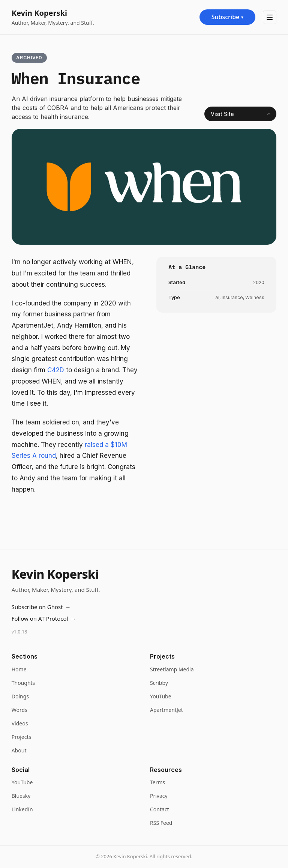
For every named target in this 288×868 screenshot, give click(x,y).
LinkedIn (22, 809)
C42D (57, 370)
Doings (20, 696)
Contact (160, 809)
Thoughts (23, 683)
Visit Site (240, 114)
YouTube (161, 696)
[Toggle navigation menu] (270, 17)
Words (19, 710)
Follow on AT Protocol (44, 619)
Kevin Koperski (39, 13)
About (19, 750)
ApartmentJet (166, 710)
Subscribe (228, 17)
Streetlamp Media (172, 669)
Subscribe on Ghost (41, 607)
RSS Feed (161, 823)
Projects (21, 737)
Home (19, 669)
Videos (20, 723)
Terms (157, 782)
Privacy (159, 796)
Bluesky (21, 796)
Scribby (159, 683)
